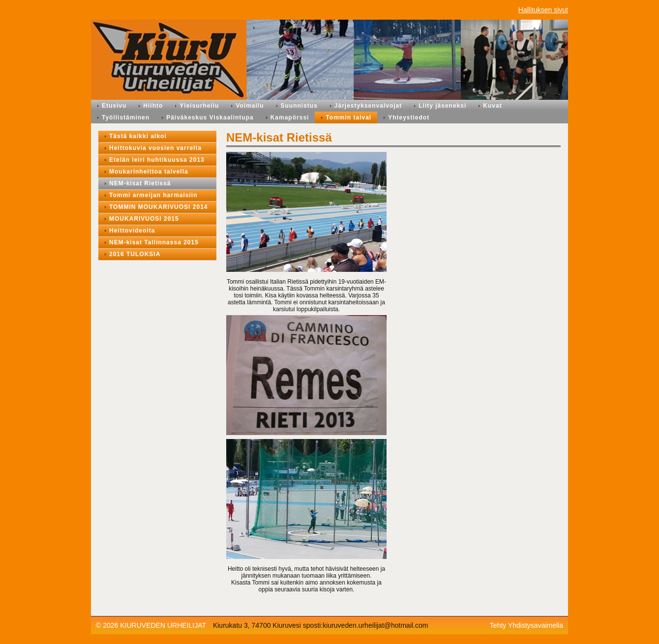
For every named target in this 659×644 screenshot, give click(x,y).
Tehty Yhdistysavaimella (526, 625)
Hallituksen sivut (543, 10)
